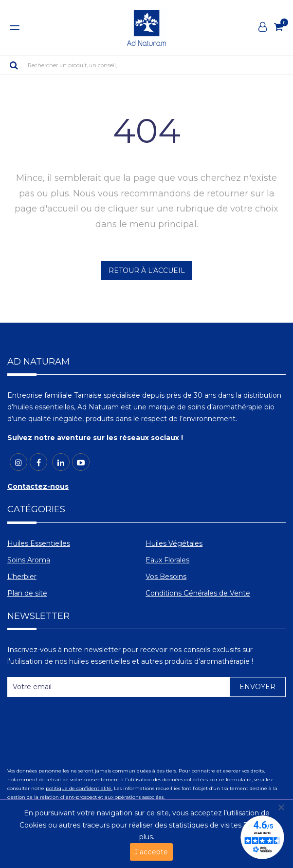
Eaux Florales (167, 560)
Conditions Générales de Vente (198, 593)
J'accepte (151, 852)
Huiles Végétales (174, 543)
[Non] (281, 807)
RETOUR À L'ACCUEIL (147, 270)
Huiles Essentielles (39, 543)
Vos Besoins (166, 577)
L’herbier (22, 577)
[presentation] (81, 728)
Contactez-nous (38, 486)
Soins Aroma (29, 560)
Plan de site (27, 593)
